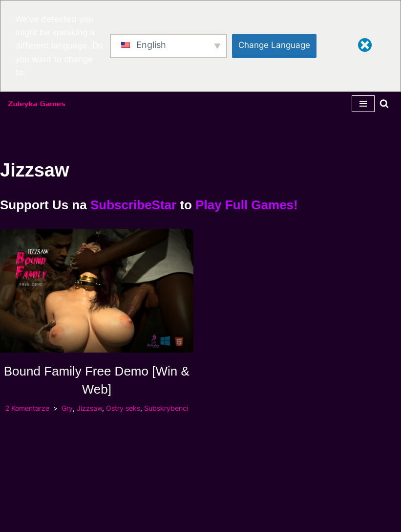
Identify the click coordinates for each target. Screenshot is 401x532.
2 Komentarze (27, 409)
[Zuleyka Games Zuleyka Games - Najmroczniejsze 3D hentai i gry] (37, 104)
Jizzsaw (89, 409)
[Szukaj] (384, 103)
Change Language (274, 45)
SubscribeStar (133, 205)
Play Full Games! (247, 205)
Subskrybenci (166, 409)
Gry (67, 409)
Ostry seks (123, 409)
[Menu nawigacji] (363, 104)
